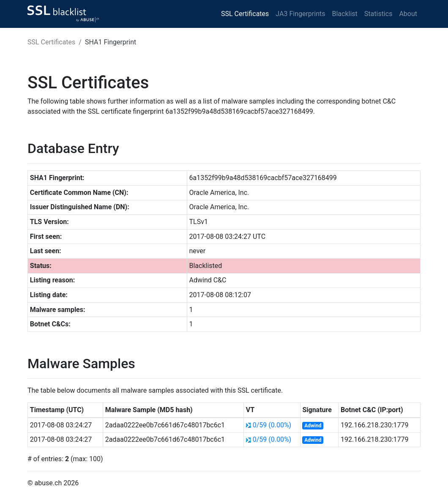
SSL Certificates (245, 14)
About (408, 14)
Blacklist (344, 14)
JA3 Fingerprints (300, 14)
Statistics (378, 14)
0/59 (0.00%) (272, 425)
